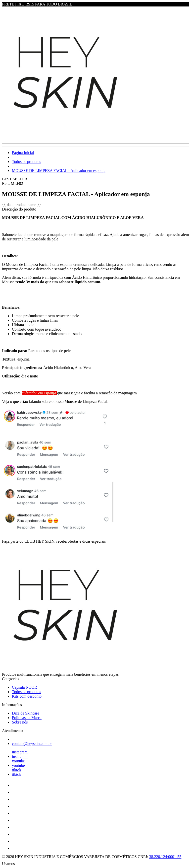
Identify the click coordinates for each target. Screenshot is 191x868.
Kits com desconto (27, 696)
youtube (18, 761)
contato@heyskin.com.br (32, 744)
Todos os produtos (26, 162)
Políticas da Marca (27, 718)
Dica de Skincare (25, 713)
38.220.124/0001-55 (165, 857)
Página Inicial (23, 153)
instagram (20, 752)
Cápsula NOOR (24, 687)
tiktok (17, 770)
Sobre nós (20, 722)
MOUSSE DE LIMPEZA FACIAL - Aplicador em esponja (59, 171)
